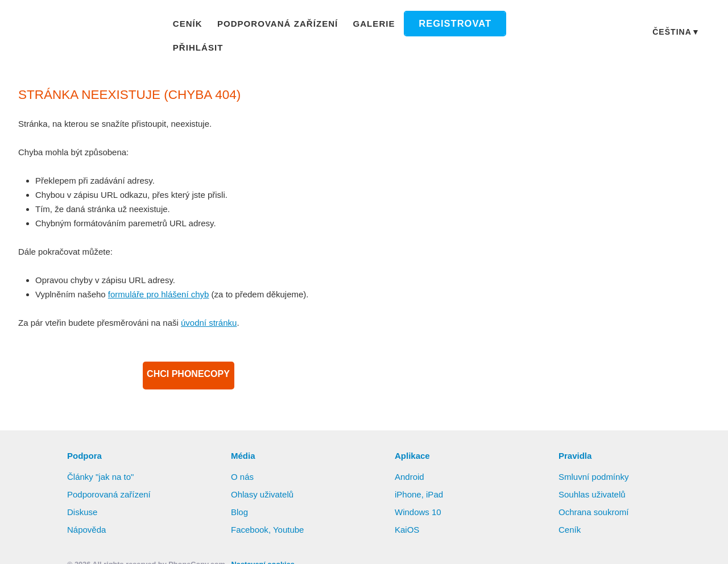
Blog (240, 499)
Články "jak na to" (102, 463)
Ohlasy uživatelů (263, 481)
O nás (242, 463)
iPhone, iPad (419, 481)
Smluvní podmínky (595, 463)
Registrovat (446, 26)
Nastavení (400, 544)
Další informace (598, 522)
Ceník (195, 25)
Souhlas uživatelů (593, 481)
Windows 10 (419, 499)
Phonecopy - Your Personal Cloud (86, 26)
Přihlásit (524, 25)
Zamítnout (334, 544)
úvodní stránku (217, 309)
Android (411, 463)
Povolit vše (683, 522)
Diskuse (82, 499)
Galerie (371, 25)
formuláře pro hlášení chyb (164, 281)
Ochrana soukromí (595, 499)
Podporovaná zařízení (280, 25)
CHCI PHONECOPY (188, 362)
